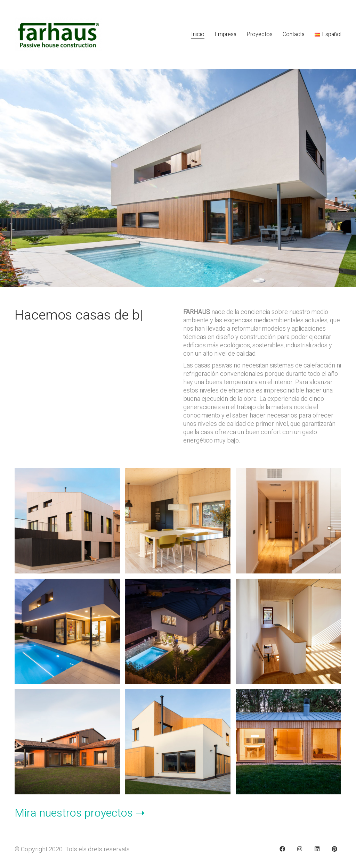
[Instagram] (300, 849)
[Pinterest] (334, 849)
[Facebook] (282, 849)
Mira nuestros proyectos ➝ (80, 813)
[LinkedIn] (317, 849)
